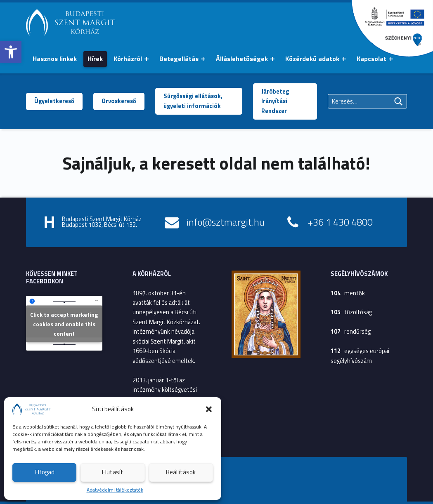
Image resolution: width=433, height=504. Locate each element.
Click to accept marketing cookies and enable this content (64, 324)
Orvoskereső (119, 101)
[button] (11, 52)
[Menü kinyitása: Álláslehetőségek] (272, 59)
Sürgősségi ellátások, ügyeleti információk (193, 101)
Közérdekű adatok (312, 59)
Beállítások (181, 472)
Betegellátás (179, 59)
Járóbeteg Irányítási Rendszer (275, 101)
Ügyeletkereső (54, 101)
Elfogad (45, 472)
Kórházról (128, 59)
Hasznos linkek (55, 59)
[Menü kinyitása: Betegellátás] (203, 59)
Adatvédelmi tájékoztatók (115, 490)
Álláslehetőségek (242, 59)
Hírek (95, 59)
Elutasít (113, 472)
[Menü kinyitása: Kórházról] (147, 59)
